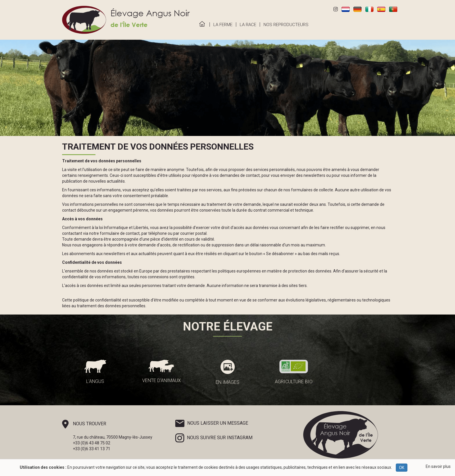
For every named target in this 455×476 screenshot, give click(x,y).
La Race (248, 25)
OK (402, 468)
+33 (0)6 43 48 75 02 (92, 443)
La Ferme (223, 25)
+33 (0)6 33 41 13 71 (92, 449)
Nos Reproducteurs (286, 25)
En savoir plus (438, 466)
